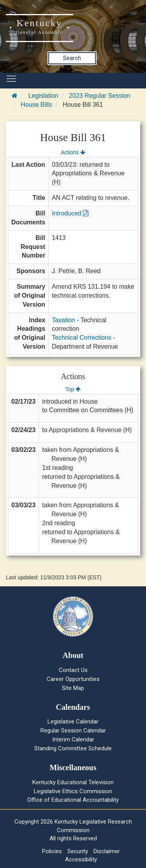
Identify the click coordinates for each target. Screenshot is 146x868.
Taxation (63, 320)
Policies (52, 851)
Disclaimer (107, 851)
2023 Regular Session (99, 96)
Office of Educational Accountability (73, 800)
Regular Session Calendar (73, 730)
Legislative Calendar (73, 722)
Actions (73, 152)
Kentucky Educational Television (73, 782)
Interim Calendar (73, 739)
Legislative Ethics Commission (73, 791)
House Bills (36, 105)
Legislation (43, 96)
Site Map (73, 688)
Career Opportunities (73, 679)
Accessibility (81, 859)
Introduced (70, 213)
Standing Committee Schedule (73, 748)
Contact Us (73, 670)
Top (73, 389)
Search (72, 58)
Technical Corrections (82, 338)
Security (78, 851)
